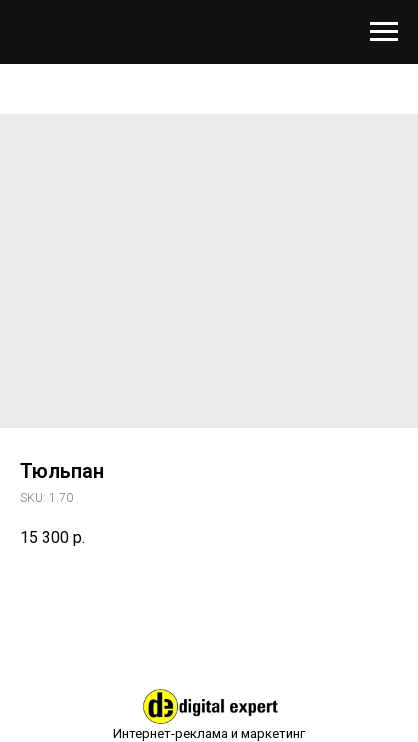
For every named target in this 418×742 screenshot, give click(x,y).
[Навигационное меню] (384, 32)
